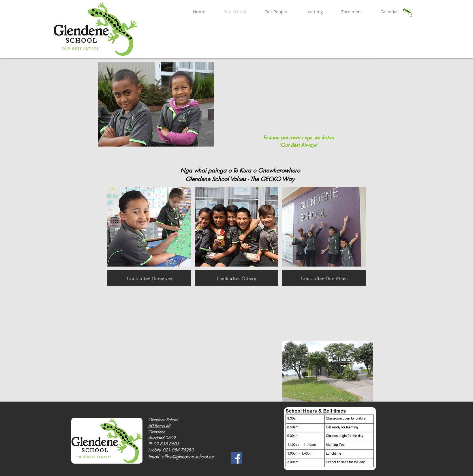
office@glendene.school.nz (187, 457)
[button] (149, 236)
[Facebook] (236, 458)
